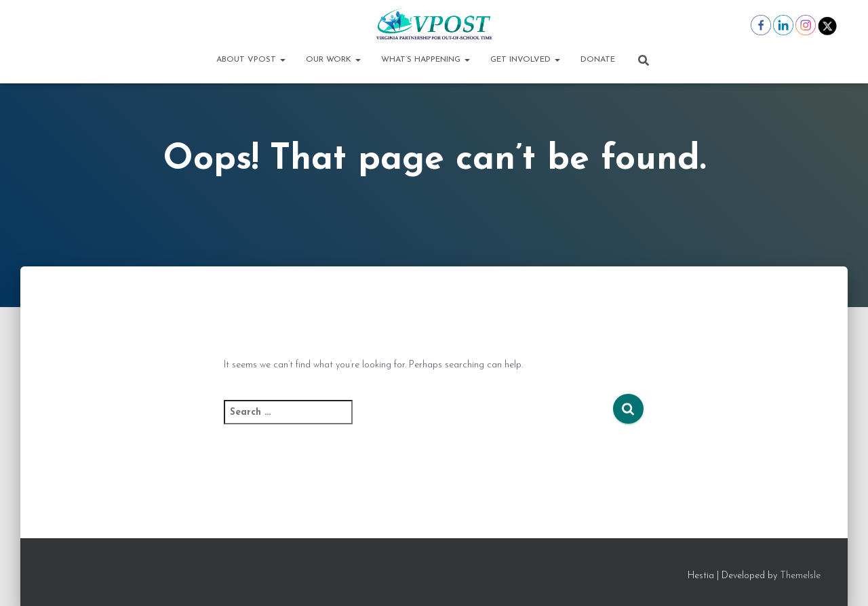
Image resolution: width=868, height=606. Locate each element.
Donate (598, 60)
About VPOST (251, 60)
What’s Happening (426, 60)
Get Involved (525, 60)
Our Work (333, 60)
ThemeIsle (800, 576)
